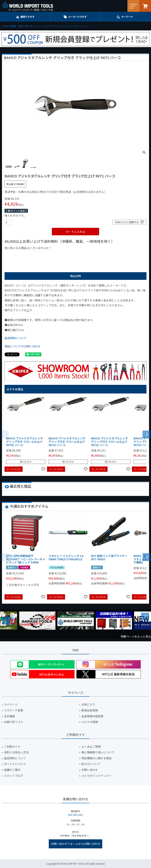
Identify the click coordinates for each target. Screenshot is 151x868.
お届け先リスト (14, 722)
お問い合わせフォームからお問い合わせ (75, 844)
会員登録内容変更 (92, 716)
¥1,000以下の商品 (17, 255)
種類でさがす (28, 17)
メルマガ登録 (90, 722)
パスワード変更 (14, 710)
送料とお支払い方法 (16, 752)
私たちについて (91, 764)
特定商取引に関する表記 (97, 758)
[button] (146, 434)
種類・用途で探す (21, 26)
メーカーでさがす (77, 17)
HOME (5, 26)
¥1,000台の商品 (43, 255)
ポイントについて (15, 764)
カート (145, 6)
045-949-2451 (75, 815)
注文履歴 (9, 716)
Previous (6, 621)
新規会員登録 (90, 710)
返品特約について (16, 338)
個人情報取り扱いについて (98, 752)
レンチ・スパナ (41, 26)
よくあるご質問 (91, 747)
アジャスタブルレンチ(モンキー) (69, 26)
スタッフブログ (14, 776)
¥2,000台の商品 (68, 255)
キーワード (127, 17)
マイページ (11, 704)
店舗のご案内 (12, 770)
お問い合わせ (90, 770)
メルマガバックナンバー (97, 776)
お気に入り (88, 704)
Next (145, 617)
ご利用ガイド (12, 747)
